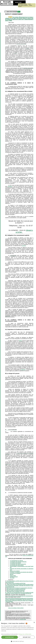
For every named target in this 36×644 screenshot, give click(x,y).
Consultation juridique (23, 4)
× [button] (34, 623)
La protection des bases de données (18, 564)
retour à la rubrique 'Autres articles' (16, 608)
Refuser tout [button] (27, 637)
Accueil (20, 7)
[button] (18, 641)
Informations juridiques (23, 5)
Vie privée (12, 578)
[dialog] (18, 632)
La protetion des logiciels (15, 563)
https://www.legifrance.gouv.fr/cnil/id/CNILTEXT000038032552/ (19, 596)
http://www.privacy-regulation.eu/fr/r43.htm (16, 583)
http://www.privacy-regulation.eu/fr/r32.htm (16, 589)
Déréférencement (14, 577)
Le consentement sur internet (16, 561)
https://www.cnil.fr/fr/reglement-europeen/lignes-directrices (20, 588)
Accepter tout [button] (10, 637)
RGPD (21, 341)
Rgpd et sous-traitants (15, 571)
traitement (23, 370)
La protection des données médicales (18, 562)
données (24, 246)
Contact (30, 5)
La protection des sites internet (17, 565)
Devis (30, 4)
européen (10, 186)
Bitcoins (12, 574)
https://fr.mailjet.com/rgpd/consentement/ (16, 590)
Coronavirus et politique (15, 573)
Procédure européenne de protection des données (21, 572)
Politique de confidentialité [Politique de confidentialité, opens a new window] (25, 634)
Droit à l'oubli (13, 576)
